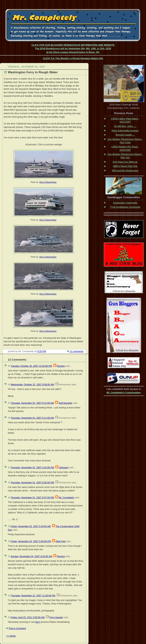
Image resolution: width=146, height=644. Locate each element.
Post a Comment (17, 628)
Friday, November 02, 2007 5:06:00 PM (31, 541)
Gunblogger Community (125, 203)
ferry (38, 622)
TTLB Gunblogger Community (125, 207)
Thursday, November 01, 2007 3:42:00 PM (32, 468)
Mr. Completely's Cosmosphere (124, 393)
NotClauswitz (65, 403)
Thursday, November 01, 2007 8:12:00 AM (32, 403)
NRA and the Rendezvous (125, 171)
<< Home (11, 636)
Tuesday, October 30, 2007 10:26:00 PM (31, 366)
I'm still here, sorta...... (125, 126)
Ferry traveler (56, 617)
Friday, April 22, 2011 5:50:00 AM (28, 617)
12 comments (76, 351)
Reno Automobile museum (125, 131)
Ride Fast (61, 541)
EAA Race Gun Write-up (125, 162)
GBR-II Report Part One (125, 166)
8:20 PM (42, 351)
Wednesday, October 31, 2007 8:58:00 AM (32, 385)
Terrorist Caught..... (125, 135)
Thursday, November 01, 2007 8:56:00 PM (32, 483)
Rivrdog (61, 366)
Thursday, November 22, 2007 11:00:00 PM (33, 596)
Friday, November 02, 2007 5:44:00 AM (31, 526)
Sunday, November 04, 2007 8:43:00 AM (31, 556)
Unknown (64, 468)
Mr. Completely (66, 498)
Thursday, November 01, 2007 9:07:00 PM (32, 498)
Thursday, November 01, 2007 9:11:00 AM (32, 418)
